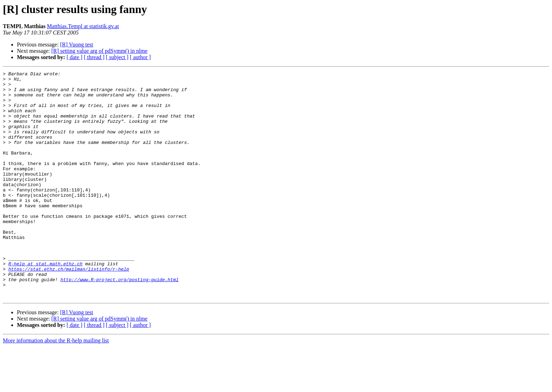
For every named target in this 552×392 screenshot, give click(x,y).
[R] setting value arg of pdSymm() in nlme (99, 51)
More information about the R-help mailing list (56, 386)
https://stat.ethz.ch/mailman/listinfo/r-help (69, 309)
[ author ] (140, 57)
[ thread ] (94, 57)
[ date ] (74, 57)
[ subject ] (117, 57)
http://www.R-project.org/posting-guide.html (120, 322)
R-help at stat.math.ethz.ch (46, 303)
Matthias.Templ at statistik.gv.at (83, 26)
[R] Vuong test (77, 45)
